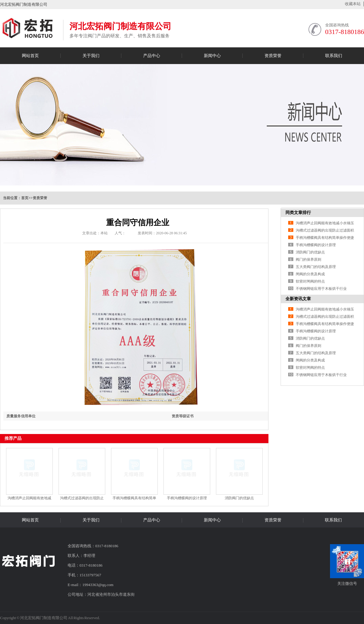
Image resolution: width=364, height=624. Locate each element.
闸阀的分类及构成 (310, 274)
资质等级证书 (183, 416)
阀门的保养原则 (308, 259)
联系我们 (334, 56)
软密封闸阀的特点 (310, 281)
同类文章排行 (298, 213)
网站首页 (30, 56)
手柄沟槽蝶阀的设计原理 (187, 498)
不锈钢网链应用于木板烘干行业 (321, 289)
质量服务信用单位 (21, 416)
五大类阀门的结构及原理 (316, 267)
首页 (25, 198)
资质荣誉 (273, 56)
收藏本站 (353, 4)
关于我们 (91, 56)
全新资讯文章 (298, 299)
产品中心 (152, 56)
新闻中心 (212, 56)
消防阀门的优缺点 (239, 498)
